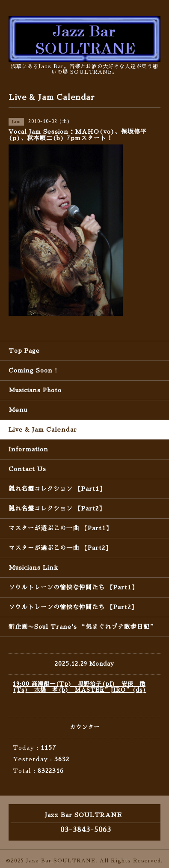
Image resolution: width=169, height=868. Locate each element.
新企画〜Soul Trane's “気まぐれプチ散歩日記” (82, 627)
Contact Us (27, 469)
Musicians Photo (35, 390)
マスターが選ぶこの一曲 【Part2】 (60, 548)
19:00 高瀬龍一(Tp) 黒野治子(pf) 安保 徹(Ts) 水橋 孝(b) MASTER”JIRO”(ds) (80, 687)
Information (28, 449)
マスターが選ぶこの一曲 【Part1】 (60, 528)
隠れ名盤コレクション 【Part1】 (57, 489)
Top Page (24, 351)
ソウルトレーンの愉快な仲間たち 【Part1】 (73, 587)
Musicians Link (33, 568)
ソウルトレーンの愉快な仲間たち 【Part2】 (73, 607)
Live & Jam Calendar (43, 429)
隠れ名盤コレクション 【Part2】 (57, 508)
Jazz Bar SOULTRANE (61, 861)
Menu (18, 410)
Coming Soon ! (33, 370)
